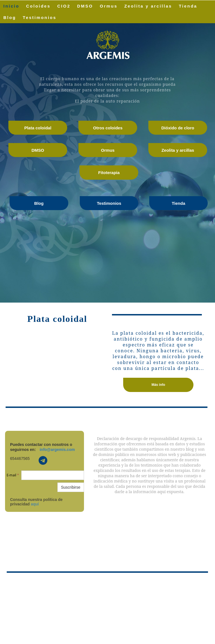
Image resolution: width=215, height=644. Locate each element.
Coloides (38, 6)
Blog (10, 17)
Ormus (109, 6)
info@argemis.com (57, 450)
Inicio (11, 6)
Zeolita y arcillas (148, 6)
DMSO (85, 6)
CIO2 (64, 6)
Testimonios (39, 17)
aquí (35, 504)
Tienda (188, 6)
